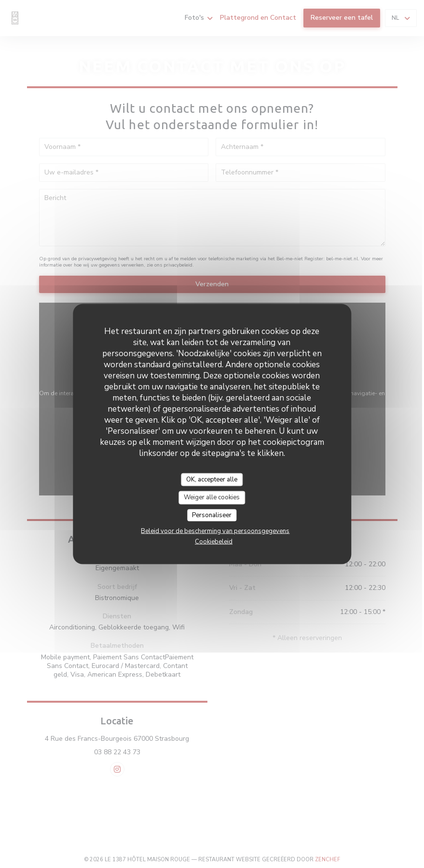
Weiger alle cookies (212, 497)
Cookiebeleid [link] (214, 542)
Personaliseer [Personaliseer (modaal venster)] (212, 515)
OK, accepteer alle (212, 479)
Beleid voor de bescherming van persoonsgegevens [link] (215, 531)
